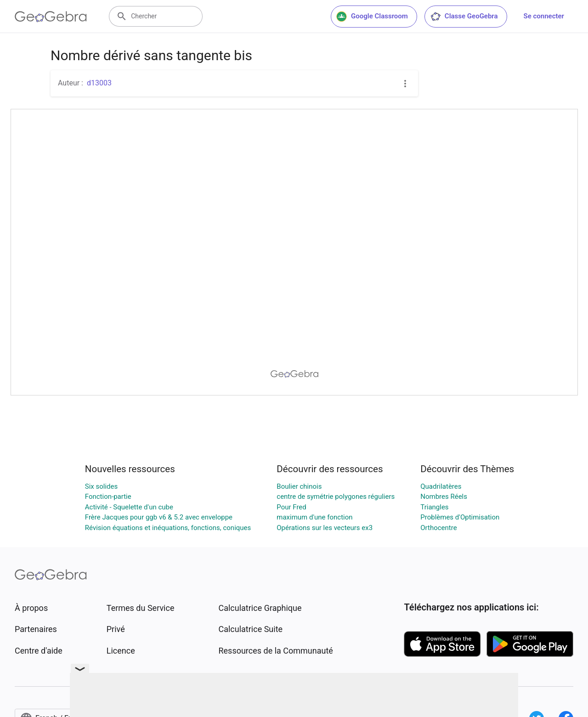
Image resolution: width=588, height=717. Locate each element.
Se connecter (544, 16)
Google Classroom (372, 17)
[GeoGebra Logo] (51, 17)
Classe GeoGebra (464, 17)
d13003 (99, 83)
